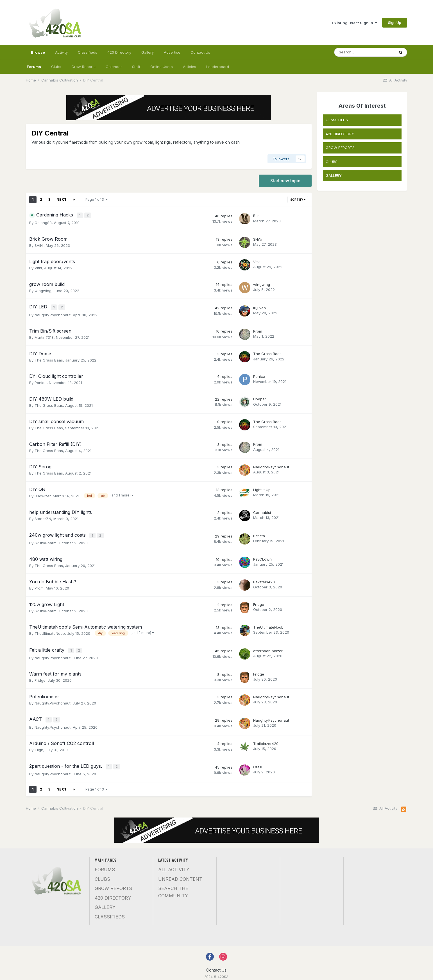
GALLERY (334, 175)
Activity (61, 52)
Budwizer (43, 494)
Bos (256, 216)
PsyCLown (262, 557)
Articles (190, 67)
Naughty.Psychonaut (53, 313)
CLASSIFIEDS (337, 120)
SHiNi (39, 245)
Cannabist (262, 511)
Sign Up (395, 22)
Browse (38, 55)
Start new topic (285, 181)
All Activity (174, 864)
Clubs (56, 67)
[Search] (364, 52)
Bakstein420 (264, 580)
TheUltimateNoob (50, 631)
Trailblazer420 (266, 739)
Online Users (162, 67)
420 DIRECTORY (340, 134)
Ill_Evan (259, 307)
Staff (136, 67)
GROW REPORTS (340, 148)
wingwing (43, 290)
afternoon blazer (268, 648)
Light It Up (262, 488)
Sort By (298, 200)
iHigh (39, 746)
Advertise (172, 52)
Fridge (259, 602)
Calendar (114, 67)
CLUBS (332, 162)
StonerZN (43, 518)
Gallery (148, 52)
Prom (258, 330)
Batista (259, 534)
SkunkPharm (46, 541)
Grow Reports (83, 67)
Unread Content (180, 874)
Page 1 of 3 (97, 199)
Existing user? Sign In (355, 23)
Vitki (38, 268)
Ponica (41, 381)
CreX (258, 762)
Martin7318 (44, 336)
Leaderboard (218, 67)
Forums (34, 67)
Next (62, 199)
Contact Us (200, 52)
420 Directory (119, 52)
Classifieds (88, 52)
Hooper (260, 398)
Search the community (173, 887)
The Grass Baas (49, 359)
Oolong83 (43, 222)
